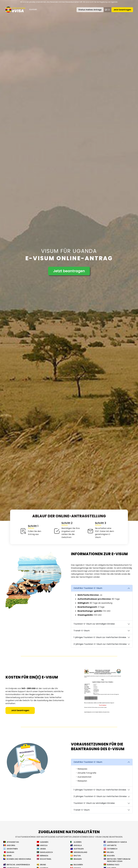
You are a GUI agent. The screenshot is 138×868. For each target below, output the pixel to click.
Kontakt (33, 9)
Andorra (9, 845)
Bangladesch (45, 852)
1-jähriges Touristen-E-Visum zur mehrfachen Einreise (100, 637)
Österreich (111, 849)
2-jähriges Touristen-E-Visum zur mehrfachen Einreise (100, 644)
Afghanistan (11, 842)
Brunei (41, 865)
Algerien (76, 842)
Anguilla (76, 845)
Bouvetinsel (44, 859)
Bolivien (109, 856)
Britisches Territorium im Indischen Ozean (117, 860)
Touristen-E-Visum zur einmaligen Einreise (94, 624)
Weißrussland (79, 852)
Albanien (43, 842)
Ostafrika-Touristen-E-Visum (88, 588)
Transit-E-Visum (82, 631)
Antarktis (110, 845)
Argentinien (11, 849)
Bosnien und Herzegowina (17, 859)
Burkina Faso (112, 865)
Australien (77, 849)
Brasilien (76, 859)
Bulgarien (77, 865)
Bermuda (43, 856)
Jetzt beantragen (122, 10)
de (108, 10)
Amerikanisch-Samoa (115, 842)
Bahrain (9, 852)
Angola (42, 845)
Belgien (109, 852)
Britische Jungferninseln (17, 865)
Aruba (41, 849)
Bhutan (75, 856)
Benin (7, 856)
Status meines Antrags (90, 10)
